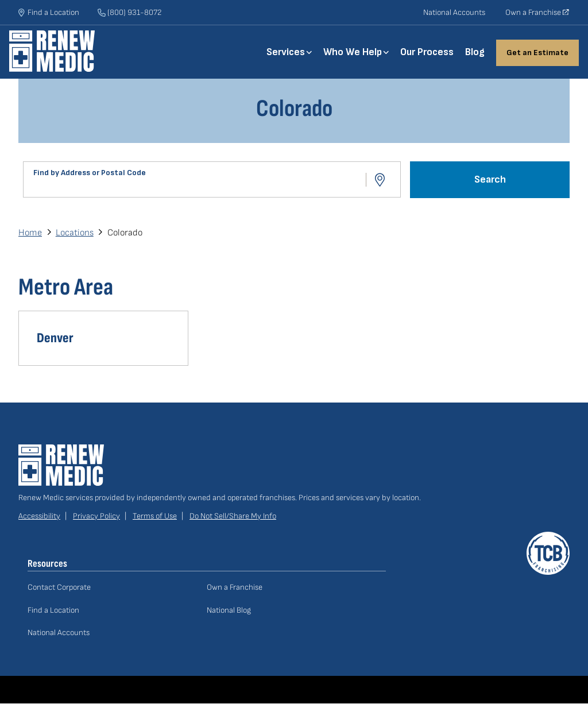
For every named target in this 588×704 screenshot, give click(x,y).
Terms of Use (155, 516)
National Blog (229, 610)
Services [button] (286, 52)
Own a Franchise (537, 16)
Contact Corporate (59, 587)
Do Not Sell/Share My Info (233, 516)
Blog (475, 52)
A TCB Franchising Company (548, 538)
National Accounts (454, 12)
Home (61, 51)
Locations (75, 233)
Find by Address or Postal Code (90, 173)
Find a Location (53, 610)
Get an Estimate (537, 53)
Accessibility (39, 516)
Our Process (427, 52)
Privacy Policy (96, 516)
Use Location (381, 180)
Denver (55, 338)
